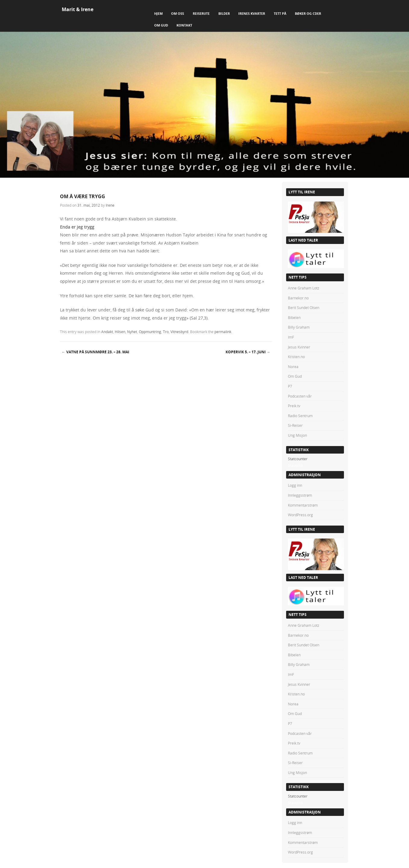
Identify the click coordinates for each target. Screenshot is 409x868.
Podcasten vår (300, 396)
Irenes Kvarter (252, 13)
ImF (291, 337)
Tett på (280, 13)
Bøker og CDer (308, 13)
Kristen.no (296, 357)
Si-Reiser (295, 425)
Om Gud (161, 25)
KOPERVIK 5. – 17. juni (248, 352)
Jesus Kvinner (299, 347)
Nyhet (132, 332)
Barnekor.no (298, 298)
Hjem (158, 13)
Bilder (224, 13)
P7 (290, 386)
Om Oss (178, 13)
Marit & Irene (78, 9)
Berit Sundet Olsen (304, 308)
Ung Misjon (297, 435)
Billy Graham (299, 327)
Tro (166, 332)
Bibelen (294, 317)
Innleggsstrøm (300, 495)
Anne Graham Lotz (304, 288)
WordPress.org (300, 515)
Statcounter (298, 459)
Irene (110, 205)
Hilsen (120, 332)
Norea (293, 367)
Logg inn (295, 485)
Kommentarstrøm (303, 505)
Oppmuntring (150, 332)
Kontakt (184, 25)
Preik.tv (294, 406)
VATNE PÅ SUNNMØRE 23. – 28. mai (95, 352)
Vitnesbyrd (179, 332)
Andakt (107, 332)
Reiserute (201, 13)
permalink (223, 332)
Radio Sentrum (300, 416)
